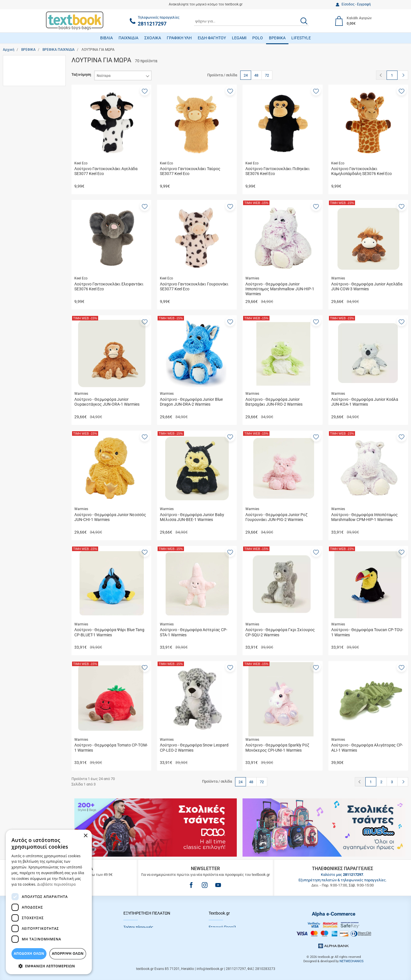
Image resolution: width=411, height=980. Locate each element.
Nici (19, 336)
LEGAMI (239, 38)
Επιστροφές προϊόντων (143, 941)
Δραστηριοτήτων (30, 217)
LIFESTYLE (301, 38)
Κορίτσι (22, 118)
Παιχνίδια (24, 80)
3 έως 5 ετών (27, 171)
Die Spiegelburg (29, 279)
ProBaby (23, 352)
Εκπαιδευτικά (27, 225)
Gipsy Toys (25, 287)
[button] (145, 91)
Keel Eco (23, 312)
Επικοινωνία (219, 941)
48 (256, 75)
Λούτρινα (24, 72)
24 (246, 75)
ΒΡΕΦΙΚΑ (277, 38)
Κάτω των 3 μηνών (32, 188)
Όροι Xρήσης (219, 948)
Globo (21, 295)
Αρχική (9, 50)
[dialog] (49, 902)
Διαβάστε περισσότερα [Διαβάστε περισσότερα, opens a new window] (57, 884)
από (11, 399)
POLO (258, 38)
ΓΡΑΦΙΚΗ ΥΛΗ (179, 38)
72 (267, 75)
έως (33, 399)
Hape (20, 303)
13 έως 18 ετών (29, 147)
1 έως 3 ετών (27, 155)
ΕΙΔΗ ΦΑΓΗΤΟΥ (212, 38)
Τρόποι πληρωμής (138, 927)
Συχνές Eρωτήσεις (139, 948)
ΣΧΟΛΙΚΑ (153, 38)
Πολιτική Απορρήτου (226, 934)
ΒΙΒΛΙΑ (106, 38)
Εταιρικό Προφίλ (222, 927)
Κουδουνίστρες (28, 233)
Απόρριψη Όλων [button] (68, 953)
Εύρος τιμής (19, 362)
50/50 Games (27, 271)
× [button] (85, 836)
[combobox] (251, 21)
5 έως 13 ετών (28, 179)
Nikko (21, 344)
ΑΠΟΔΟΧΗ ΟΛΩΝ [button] (29, 953)
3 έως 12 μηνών (29, 163)
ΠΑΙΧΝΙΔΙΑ (128, 38)
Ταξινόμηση (81, 74)
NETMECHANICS (352, 961)
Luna (20, 328)
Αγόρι (21, 109)
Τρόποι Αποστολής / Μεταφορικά (151, 934)
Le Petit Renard (28, 320)
